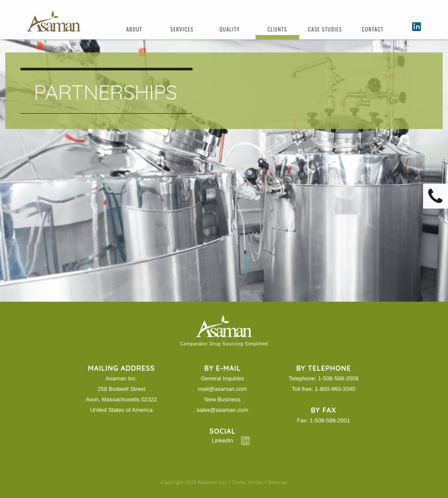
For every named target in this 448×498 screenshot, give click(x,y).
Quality (230, 29)
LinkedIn (222, 441)
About (135, 29)
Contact (373, 29)
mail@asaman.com (222, 389)
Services (182, 29)
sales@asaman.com (223, 410)
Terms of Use (247, 482)
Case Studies (325, 29)
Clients (278, 29)
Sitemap (278, 482)
